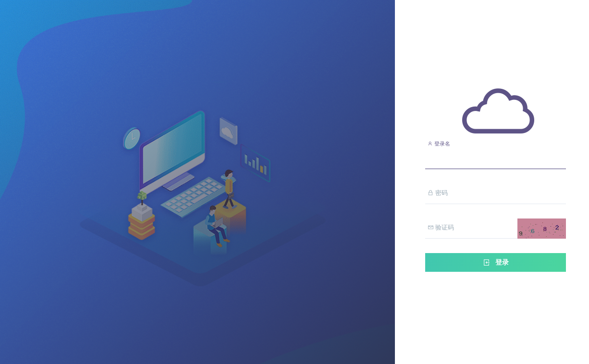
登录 (495, 262)
